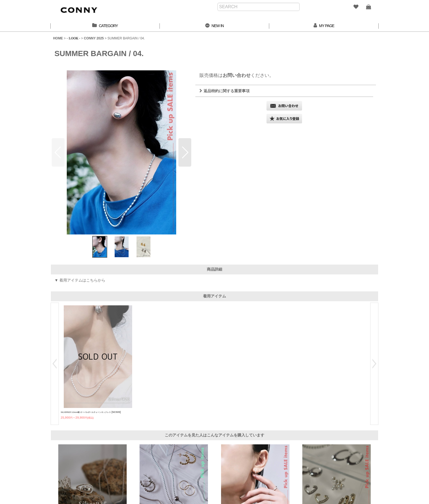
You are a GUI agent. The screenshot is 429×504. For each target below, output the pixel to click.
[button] (185, 152)
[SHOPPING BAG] (368, 7)
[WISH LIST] (356, 7)
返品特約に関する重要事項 (224, 91)
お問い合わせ (237, 75)
